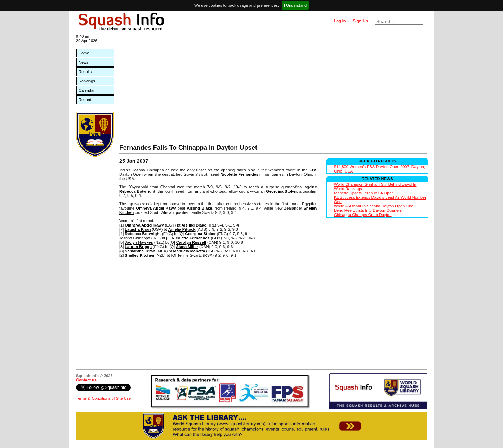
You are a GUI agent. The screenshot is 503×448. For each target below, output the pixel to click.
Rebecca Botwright (137, 191)
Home (84, 53)
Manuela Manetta (189, 251)
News (84, 62)
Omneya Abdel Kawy (156, 208)
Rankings (87, 81)
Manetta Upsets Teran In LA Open (364, 193)
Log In (340, 21)
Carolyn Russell (191, 242)
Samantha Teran (140, 251)
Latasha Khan (138, 229)
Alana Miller (187, 247)
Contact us (86, 380)
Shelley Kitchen (139, 255)
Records (86, 100)
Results (85, 72)
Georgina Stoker (281, 191)
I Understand (295, 5)
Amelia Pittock (182, 229)
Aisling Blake (199, 208)
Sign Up (360, 21)
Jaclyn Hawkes (139, 242)
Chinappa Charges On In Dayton (363, 215)
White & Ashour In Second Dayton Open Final (374, 206)
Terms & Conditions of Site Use (103, 398)
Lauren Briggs (138, 247)
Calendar (87, 90)
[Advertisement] (273, 90)
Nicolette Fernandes (239, 174)
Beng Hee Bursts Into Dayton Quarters (368, 210)
